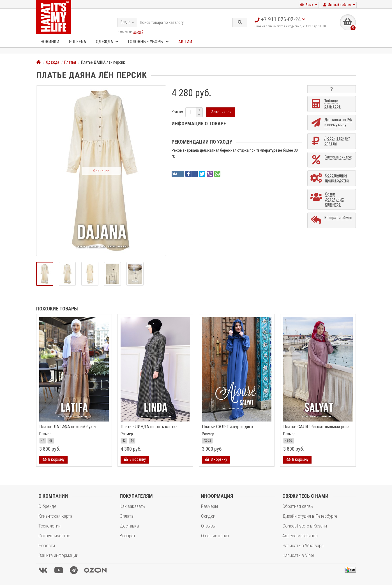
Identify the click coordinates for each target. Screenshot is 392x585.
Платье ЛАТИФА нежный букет (68, 427)
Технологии (49, 526)
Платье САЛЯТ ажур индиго (227, 427)
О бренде (47, 506)
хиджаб (138, 31)
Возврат (128, 536)
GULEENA (78, 42)
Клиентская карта (55, 516)
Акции (185, 42)
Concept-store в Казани (305, 526)
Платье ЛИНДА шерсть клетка (149, 427)
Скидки (208, 516)
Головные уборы (148, 42)
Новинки (50, 42)
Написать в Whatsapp (303, 545)
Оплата (127, 516)
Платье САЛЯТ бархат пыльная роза (316, 427)
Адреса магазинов (300, 536)
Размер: (46, 434)
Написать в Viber (298, 555)
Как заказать (132, 506)
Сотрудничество (54, 536)
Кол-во (177, 112)
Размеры (209, 506)
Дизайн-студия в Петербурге (310, 516)
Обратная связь (298, 506)
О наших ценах (215, 536)
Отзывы (208, 526)
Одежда (107, 42)
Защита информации (58, 555)
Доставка (129, 526)
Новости (47, 545)
